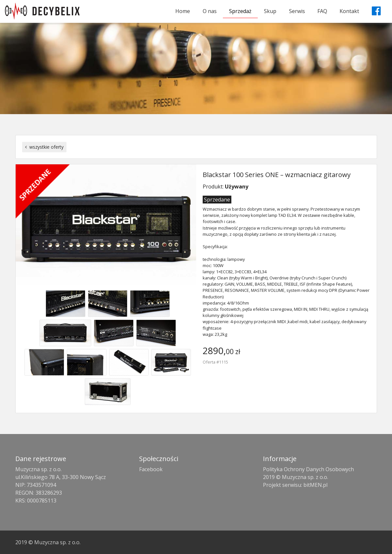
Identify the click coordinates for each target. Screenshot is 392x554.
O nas (210, 11)
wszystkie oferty (44, 147)
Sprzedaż (240, 11)
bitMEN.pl (315, 485)
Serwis (297, 11)
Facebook (151, 469)
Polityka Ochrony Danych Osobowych (308, 469)
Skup (270, 11)
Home (183, 11)
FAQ (322, 11)
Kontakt (349, 11)
